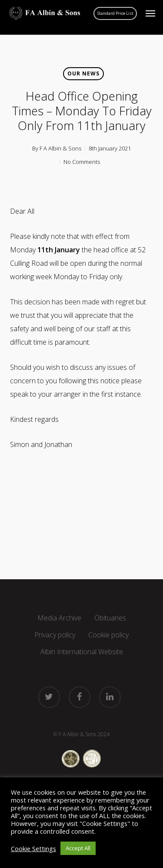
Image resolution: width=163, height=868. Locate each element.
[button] (150, 13)
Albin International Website (82, 652)
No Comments (82, 162)
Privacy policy (55, 635)
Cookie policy (108, 635)
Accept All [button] (78, 848)
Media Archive (59, 618)
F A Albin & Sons (60, 148)
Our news (83, 73)
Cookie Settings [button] (33, 848)
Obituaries (110, 618)
